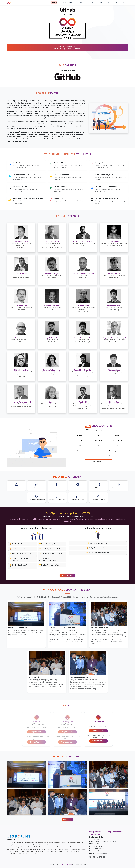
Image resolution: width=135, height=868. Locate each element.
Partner (63, 3)
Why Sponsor (104, 3)
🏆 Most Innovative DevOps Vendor (51, 554)
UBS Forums (67, 865)
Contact (115, 3)
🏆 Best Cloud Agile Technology (20, 554)
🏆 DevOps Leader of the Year (98, 543)
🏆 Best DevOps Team (17, 544)
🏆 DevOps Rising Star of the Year (98, 548)
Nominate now (67, 575)
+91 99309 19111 (100, 844)
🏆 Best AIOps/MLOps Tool (48, 544)
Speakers (73, 3)
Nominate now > (98, 741)
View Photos (68, 819)
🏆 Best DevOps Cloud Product (50, 549)
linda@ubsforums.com (102, 851)
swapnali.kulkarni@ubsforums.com (107, 841)
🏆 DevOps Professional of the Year (98, 553)
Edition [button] (91, 3)
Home (54, 3)
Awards (82, 3)
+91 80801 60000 (101, 853)
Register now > (98, 731)
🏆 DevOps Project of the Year (20, 549)
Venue (124, 3)
